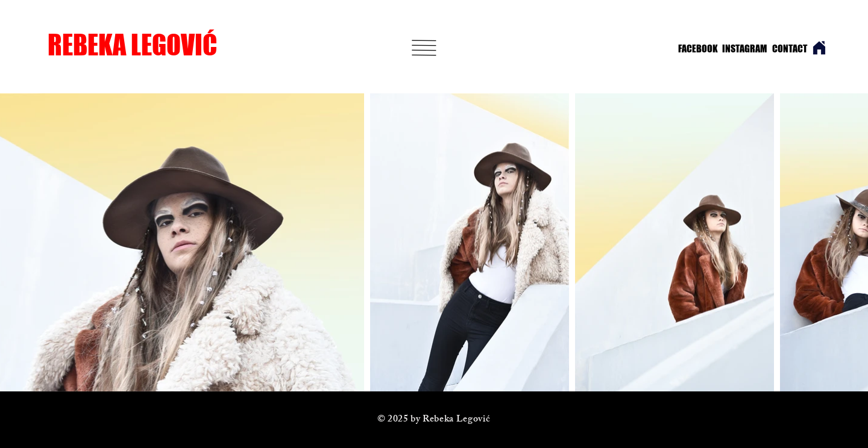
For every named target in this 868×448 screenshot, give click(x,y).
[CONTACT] (790, 49)
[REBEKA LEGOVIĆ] (148, 45)
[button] (424, 48)
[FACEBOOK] (695, 49)
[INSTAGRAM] (741, 49)
